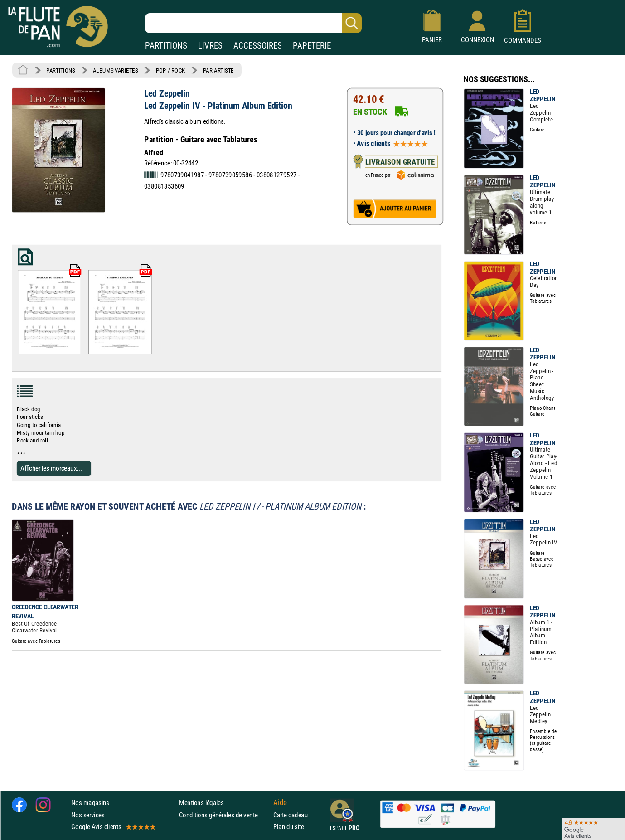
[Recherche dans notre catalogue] (253, 23)
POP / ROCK (171, 70)
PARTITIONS (166, 46)
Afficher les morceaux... (51, 468)
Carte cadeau (291, 815)
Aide (280, 803)
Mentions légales (201, 803)
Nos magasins (90, 803)
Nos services (88, 815)
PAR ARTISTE (218, 70)
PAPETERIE (312, 46)
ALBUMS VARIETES (115, 70)
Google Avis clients (113, 827)
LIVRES (210, 46)
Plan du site (289, 827)
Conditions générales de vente (224, 815)
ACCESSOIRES (258, 46)
